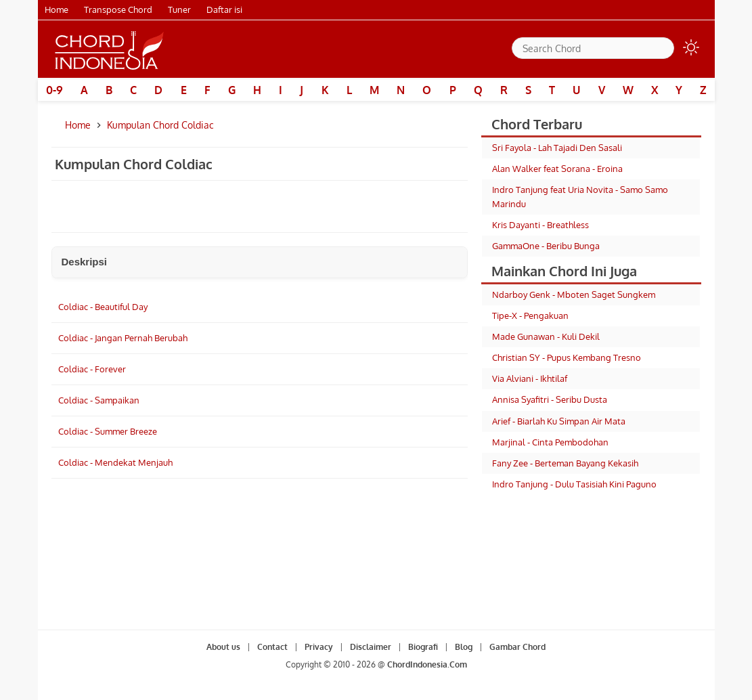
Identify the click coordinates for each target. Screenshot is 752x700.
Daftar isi (224, 9)
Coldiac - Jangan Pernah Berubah (123, 338)
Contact (272, 647)
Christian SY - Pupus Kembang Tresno (567, 357)
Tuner (179, 9)
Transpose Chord (118, 9)
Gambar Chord (517, 647)
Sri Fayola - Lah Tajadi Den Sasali (557, 148)
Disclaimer (371, 647)
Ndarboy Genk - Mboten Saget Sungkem (574, 294)
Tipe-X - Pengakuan (530, 315)
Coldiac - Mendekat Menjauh (115, 462)
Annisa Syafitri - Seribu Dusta (550, 399)
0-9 (54, 90)
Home (57, 9)
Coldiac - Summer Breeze (108, 431)
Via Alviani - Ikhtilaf (530, 378)
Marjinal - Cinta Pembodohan (550, 442)
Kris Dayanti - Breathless (540, 225)
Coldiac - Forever (92, 369)
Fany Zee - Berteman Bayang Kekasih (565, 463)
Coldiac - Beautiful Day (103, 307)
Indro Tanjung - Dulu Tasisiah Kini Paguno (574, 484)
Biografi (423, 647)
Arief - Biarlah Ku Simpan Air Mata (559, 421)
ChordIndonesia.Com (427, 664)
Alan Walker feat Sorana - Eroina (557, 169)
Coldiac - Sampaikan (99, 400)
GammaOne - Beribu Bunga (546, 246)
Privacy (319, 647)
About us (223, 647)
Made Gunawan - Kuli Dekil (546, 336)
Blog (464, 647)
